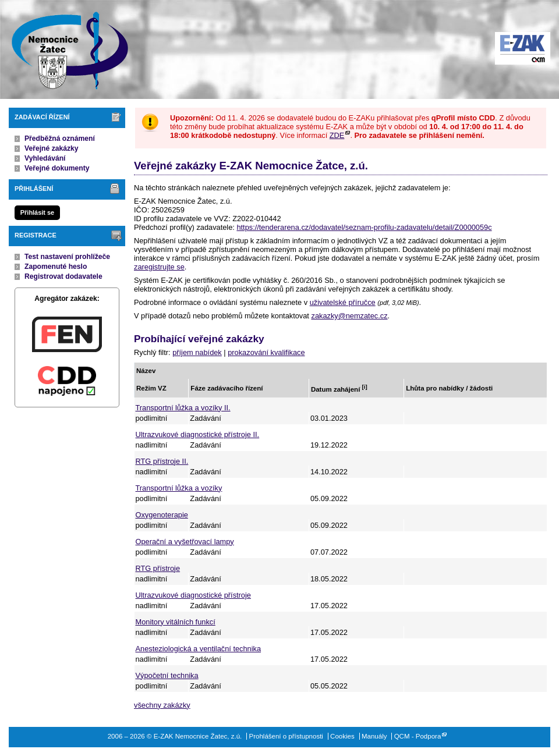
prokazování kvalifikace (266, 352)
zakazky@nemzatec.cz (349, 316)
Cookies (342, 736)
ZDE (337, 135)
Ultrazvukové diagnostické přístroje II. (198, 434)
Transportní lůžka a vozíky (179, 488)
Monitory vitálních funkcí (176, 622)
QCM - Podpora (418, 736)
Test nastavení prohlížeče (67, 257)
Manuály (374, 736)
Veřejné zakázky (52, 148)
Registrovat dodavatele (63, 276)
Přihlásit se (37, 212)
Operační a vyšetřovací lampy (185, 542)
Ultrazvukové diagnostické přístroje (193, 595)
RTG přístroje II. (162, 461)
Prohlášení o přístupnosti (286, 736)
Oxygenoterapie (162, 515)
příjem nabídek (197, 352)
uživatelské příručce (343, 302)
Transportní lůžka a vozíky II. (183, 408)
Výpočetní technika (167, 675)
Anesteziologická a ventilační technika (199, 649)
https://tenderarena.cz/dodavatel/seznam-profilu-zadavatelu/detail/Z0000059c (364, 227)
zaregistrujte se (159, 267)
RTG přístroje (158, 568)
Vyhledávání (45, 158)
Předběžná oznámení (60, 139)
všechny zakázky (162, 705)
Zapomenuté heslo (56, 267)
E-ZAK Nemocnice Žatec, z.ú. (64, 49)
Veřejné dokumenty (57, 168)
